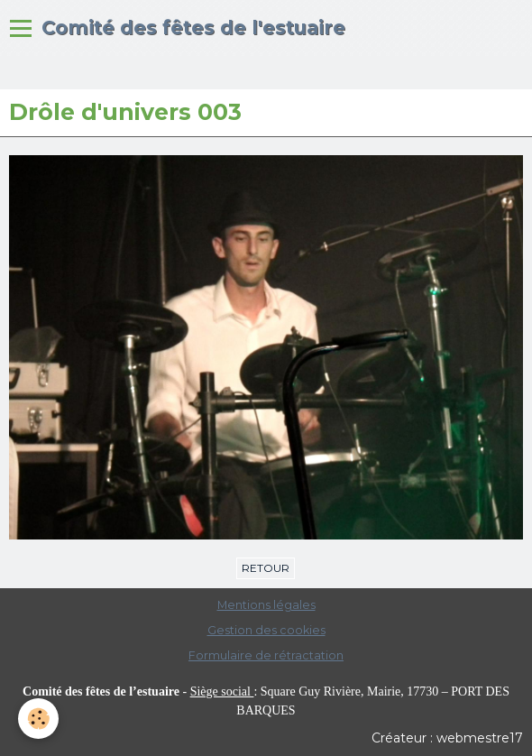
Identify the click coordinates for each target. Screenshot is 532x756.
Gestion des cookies (266, 630)
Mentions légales (266, 605)
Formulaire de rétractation (266, 655)
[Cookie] (38, 719)
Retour (266, 568)
